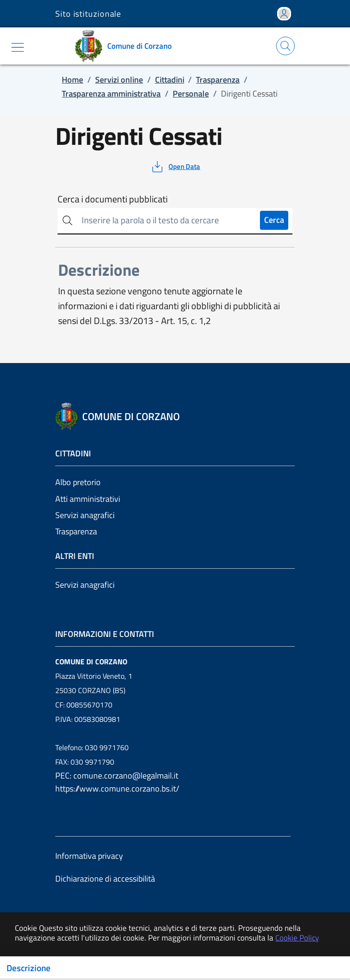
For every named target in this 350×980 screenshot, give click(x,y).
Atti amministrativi (88, 499)
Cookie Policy (297, 938)
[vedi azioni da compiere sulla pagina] (175, 167)
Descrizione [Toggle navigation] (29, 968)
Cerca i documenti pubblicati (113, 199)
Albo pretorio (78, 482)
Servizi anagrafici (85, 515)
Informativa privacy (89, 856)
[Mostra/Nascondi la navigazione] (18, 47)
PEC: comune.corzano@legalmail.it (117, 776)
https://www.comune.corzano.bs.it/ (117, 789)
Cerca (274, 220)
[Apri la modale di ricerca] (285, 46)
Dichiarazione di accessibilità (105, 879)
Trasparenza (76, 531)
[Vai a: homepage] (126, 46)
